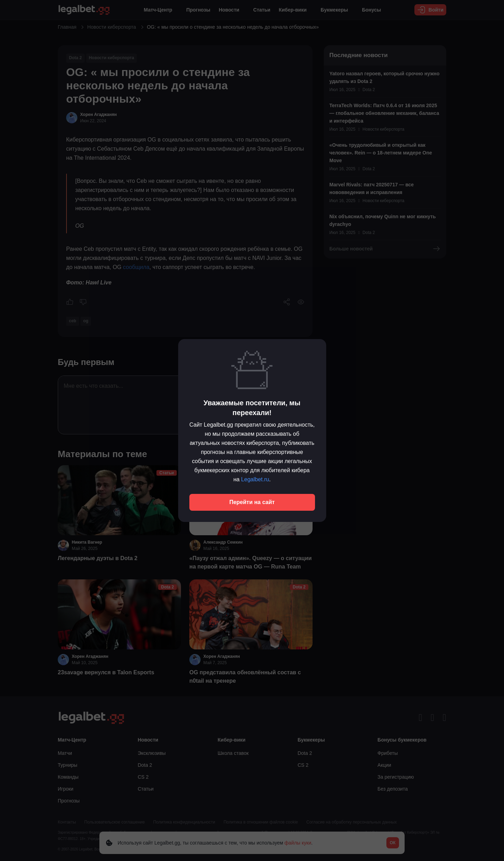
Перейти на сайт (252, 502)
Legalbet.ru (255, 479)
